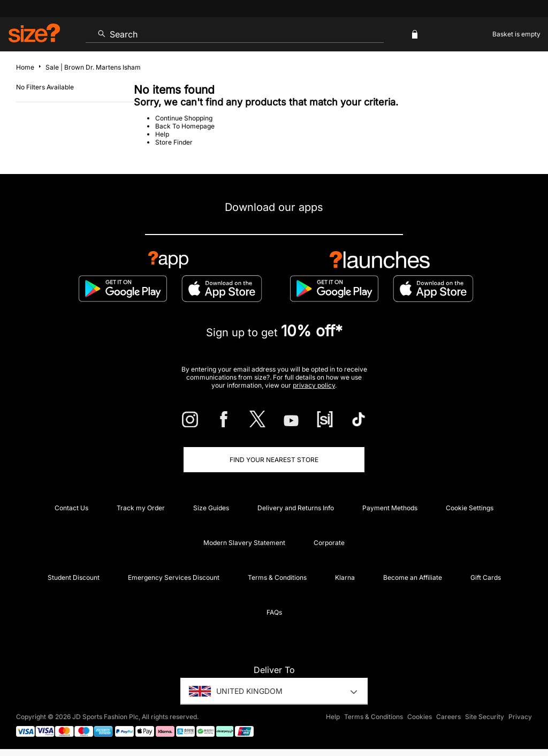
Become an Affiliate (413, 577)
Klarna (345, 577)
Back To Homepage (185, 126)
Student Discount (74, 577)
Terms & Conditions (277, 577)
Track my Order (141, 508)
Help (162, 134)
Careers (448, 717)
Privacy (520, 717)
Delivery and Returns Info (296, 508)
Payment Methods (390, 508)
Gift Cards (486, 577)
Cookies (420, 717)
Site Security (485, 717)
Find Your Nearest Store (274, 460)
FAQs (274, 612)
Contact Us (71, 508)
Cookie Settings (470, 508)
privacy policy (314, 385)
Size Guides (211, 508)
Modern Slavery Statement (244, 543)
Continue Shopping (184, 118)
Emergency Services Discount (174, 577)
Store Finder (174, 142)
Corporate (329, 543)
